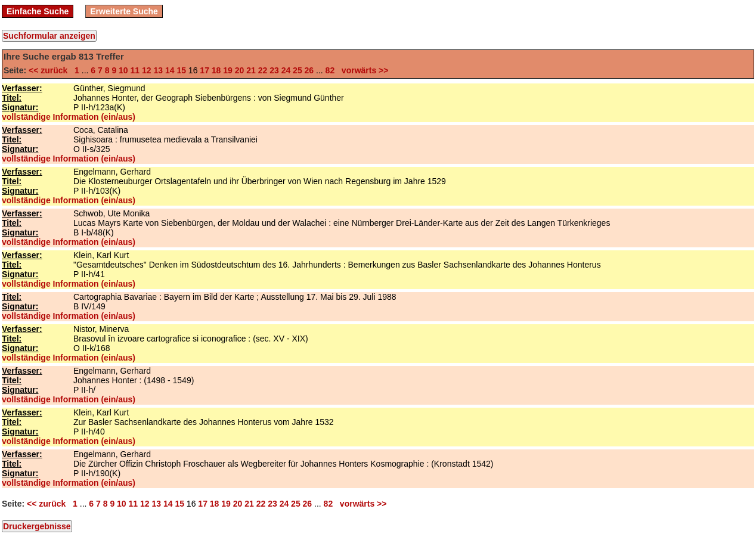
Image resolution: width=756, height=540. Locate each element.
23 (274, 70)
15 (181, 70)
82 (330, 70)
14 (170, 70)
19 (228, 70)
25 (298, 70)
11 (135, 70)
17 (205, 70)
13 (158, 70)
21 (251, 70)
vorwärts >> (362, 70)
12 (147, 70)
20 (240, 70)
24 (286, 70)
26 (309, 70)
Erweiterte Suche (124, 11)
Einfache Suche (38, 11)
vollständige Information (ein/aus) (69, 117)
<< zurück (50, 70)
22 (263, 70)
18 (216, 70)
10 (123, 70)
